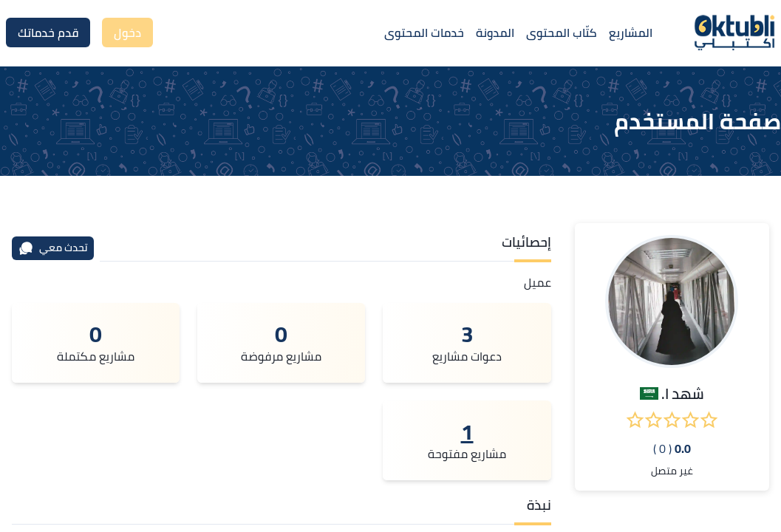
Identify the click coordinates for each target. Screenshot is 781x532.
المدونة (495, 33)
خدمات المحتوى (424, 33)
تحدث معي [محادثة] (53, 248)
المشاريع (631, 33)
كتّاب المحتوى (562, 33)
